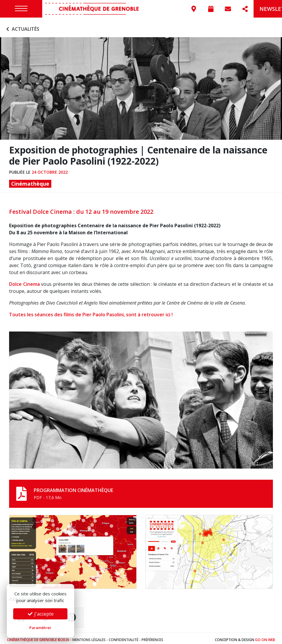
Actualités (22, 26)
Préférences (152, 637)
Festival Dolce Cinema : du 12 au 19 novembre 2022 (81, 208)
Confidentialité (124, 637)
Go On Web (265, 637)
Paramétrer (40, 628)
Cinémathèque (30, 180)
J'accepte (40, 614)
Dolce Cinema (24, 281)
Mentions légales (89, 637)
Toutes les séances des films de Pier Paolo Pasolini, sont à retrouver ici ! (91, 311)
